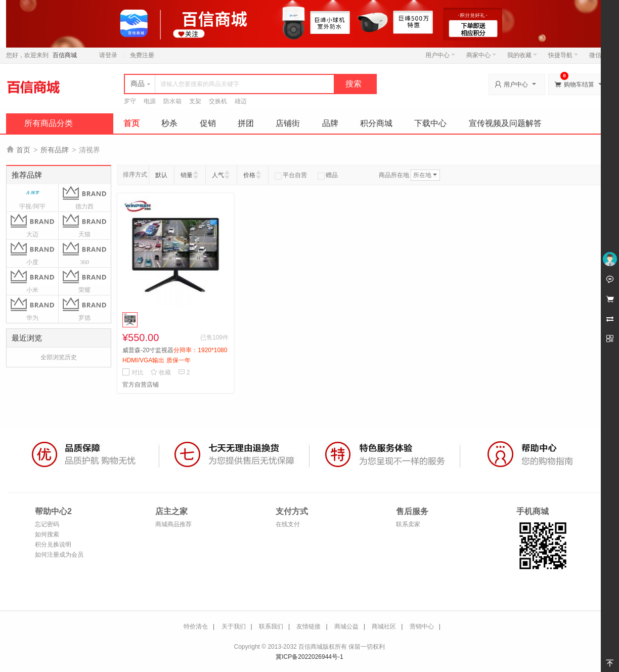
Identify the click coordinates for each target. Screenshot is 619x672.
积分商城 (376, 123)
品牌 (330, 123)
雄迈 (241, 101)
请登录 (108, 55)
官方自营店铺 (141, 385)
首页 (131, 123)
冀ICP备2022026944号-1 (309, 657)
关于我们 (234, 626)
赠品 (328, 175)
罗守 (130, 101)
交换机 (218, 101)
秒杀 (169, 123)
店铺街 (288, 123)
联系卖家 (408, 524)
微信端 (598, 55)
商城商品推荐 (173, 524)
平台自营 (291, 175)
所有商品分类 (49, 123)
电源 (150, 101)
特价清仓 (196, 626)
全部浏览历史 (59, 357)
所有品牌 (55, 150)
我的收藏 (522, 55)
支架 (195, 101)
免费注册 (142, 55)
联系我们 (271, 626)
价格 (249, 175)
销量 (187, 175)
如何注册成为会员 (59, 555)
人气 (218, 175)
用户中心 (440, 55)
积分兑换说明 (53, 544)
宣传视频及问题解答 (505, 123)
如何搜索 (47, 534)
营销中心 (422, 626)
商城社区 (384, 626)
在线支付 (288, 524)
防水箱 (172, 101)
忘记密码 (47, 524)
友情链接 (308, 626)
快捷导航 (563, 55)
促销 (208, 123)
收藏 (161, 372)
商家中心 (481, 55)
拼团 (246, 123)
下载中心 (430, 123)
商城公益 (346, 626)
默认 (161, 175)
